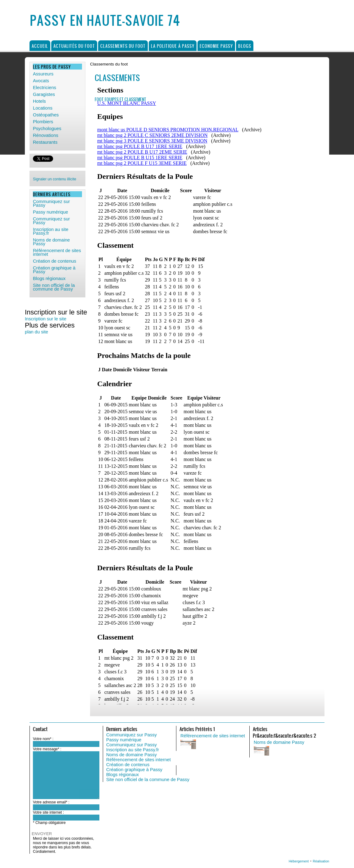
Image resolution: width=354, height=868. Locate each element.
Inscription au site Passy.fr (133, 750)
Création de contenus (128, 765)
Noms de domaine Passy (132, 755)
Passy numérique (124, 740)
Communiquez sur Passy (132, 735)
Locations (43, 108)
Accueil (40, 46)
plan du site (36, 332)
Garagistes (44, 94)
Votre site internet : (48, 812)
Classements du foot (123, 46)
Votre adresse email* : (51, 802)
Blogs (245, 46)
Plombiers (43, 122)
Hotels (39, 101)
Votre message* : (47, 749)
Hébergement (299, 861)
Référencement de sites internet (138, 760)
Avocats (41, 81)
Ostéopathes (46, 115)
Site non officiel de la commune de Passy (148, 780)
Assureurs (43, 74)
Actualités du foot (74, 46)
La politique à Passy (173, 46)
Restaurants (45, 142)
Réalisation (321, 861)
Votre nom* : (43, 739)
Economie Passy (216, 46)
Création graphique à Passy (134, 770)
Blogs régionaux (123, 775)
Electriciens (45, 88)
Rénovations (45, 135)
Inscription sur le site (46, 319)
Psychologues (47, 129)
